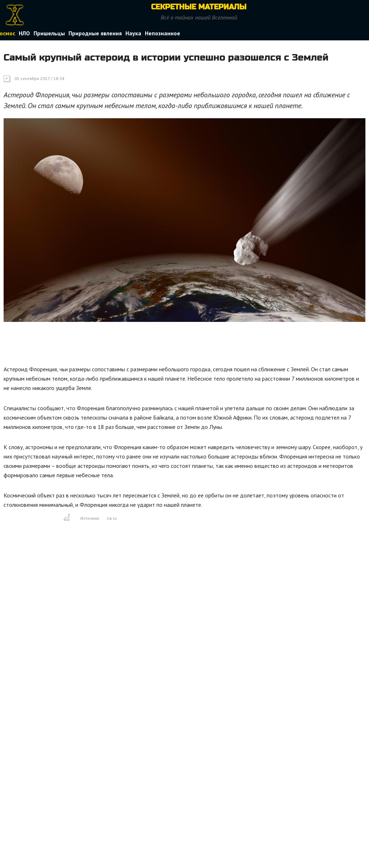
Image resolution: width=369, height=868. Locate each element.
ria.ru (112, 518)
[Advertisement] (135, 345)
